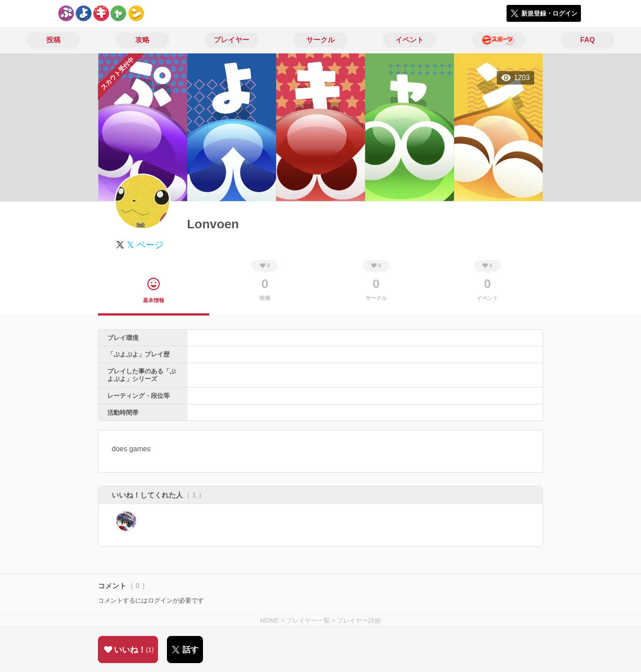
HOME (270, 620)
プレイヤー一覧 (308, 620)
